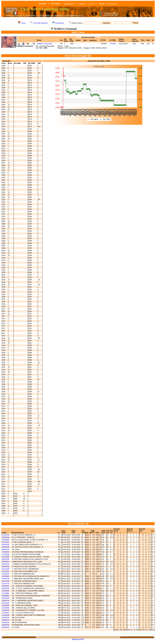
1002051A (5, 622)
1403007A (5, 579)
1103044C (5, 613)
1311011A (5, 584)
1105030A (5, 605)
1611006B (5, 557)
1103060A (5, 610)
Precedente (60, 23)
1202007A (5, 601)
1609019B (5, 559)
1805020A (5, 549)
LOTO (92, 4)
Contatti (42, 4)
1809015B (5, 545)
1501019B (5, 569)
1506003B (5, 566)
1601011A (5, 564)
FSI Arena (111, 4)
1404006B (5, 576)
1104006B (5, 608)
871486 (113, 44)
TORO (102, 4)
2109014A (5, 537)
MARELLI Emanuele (45, 44)
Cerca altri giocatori (41, 23)
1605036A (5, 562)
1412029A (5, 574)
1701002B (5, 554)
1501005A (5, 571)
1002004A (5, 625)
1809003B (5, 547)
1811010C (5, 542)
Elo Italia (55, 4)
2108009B (5, 540)
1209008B (5, 596)
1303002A (5, 591)
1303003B (5, 588)
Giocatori (69, 4)
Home (23, 23)
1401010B (5, 581)
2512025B (5, 535)
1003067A (5, 620)
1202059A (5, 598)
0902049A (5, 627)
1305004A (5, 586)
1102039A (5, 615)
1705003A (5, 552)
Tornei (81, 4)
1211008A (5, 593)
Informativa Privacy (78, 639)
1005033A (5, 618)
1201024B (5, 603)
